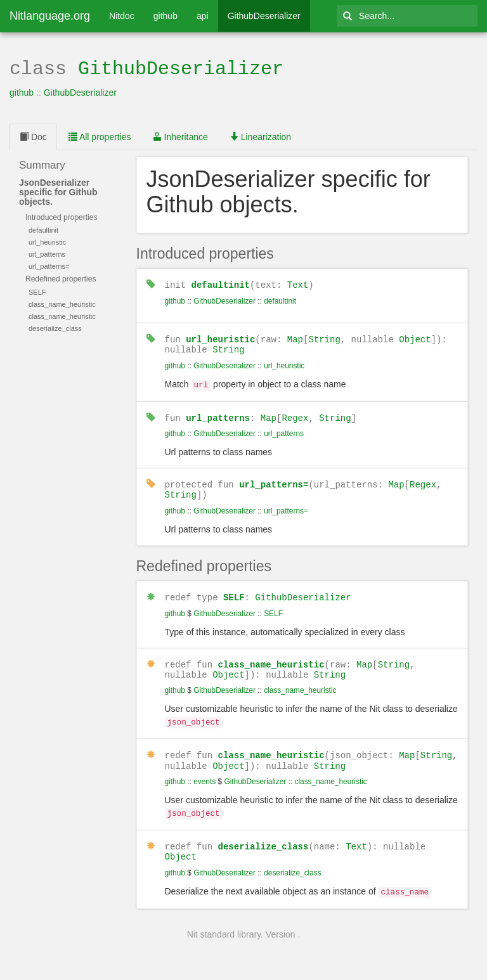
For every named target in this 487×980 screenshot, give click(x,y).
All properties (100, 136)
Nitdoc (122, 16)
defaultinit (221, 283)
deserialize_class (263, 836)
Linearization (260, 136)
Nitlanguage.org (50, 16)
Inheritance (180, 136)
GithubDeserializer (264, 16)
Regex (295, 414)
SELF (234, 592)
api (203, 16)
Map (295, 337)
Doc (33, 136)
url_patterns (218, 414)
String (324, 337)
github (166, 16)
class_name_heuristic (271, 658)
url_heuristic (220, 337)
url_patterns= (274, 480)
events (205, 773)
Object (415, 337)
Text (298, 283)
